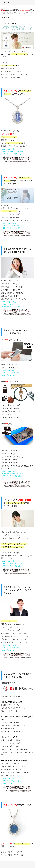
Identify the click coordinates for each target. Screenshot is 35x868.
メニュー (5, 3)
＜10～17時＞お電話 (9, 149)
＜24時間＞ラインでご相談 (11, 154)
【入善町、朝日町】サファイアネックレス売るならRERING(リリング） (17, 28)
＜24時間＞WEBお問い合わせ (12, 152)
